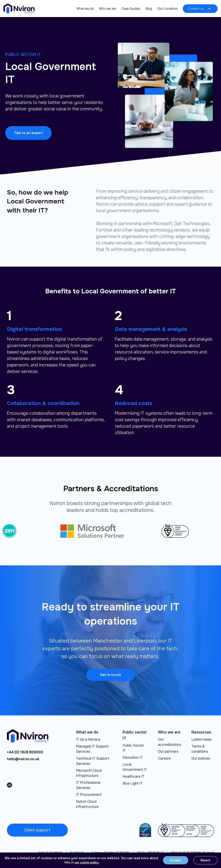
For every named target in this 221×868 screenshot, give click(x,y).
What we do (85, 9)
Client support (37, 830)
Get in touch (111, 675)
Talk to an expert (28, 133)
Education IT (133, 758)
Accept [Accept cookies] (176, 860)
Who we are (108, 9)
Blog (149, 9)
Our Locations (167, 9)
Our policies (201, 758)
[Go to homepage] (19, 9)
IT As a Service (88, 739)
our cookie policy (87, 862)
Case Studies (131, 9)
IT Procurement (89, 795)
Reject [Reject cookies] (205, 860)
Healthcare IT (134, 777)
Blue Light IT (133, 783)
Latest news (201, 739)
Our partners (168, 751)
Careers (164, 758)
